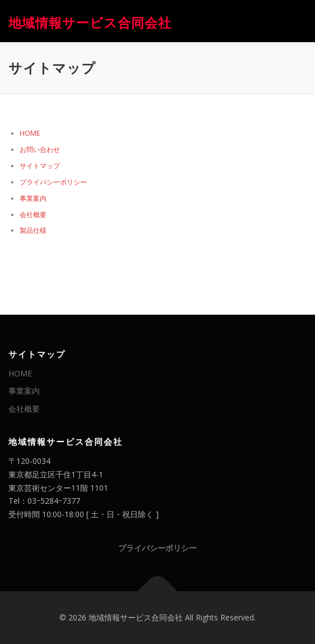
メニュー (297, 21)
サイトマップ (40, 166)
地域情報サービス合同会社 (90, 22)
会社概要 (33, 215)
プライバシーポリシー (53, 182)
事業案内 (33, 198)
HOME (30, 133)
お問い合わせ (40, 150)
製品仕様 (33, 230)
